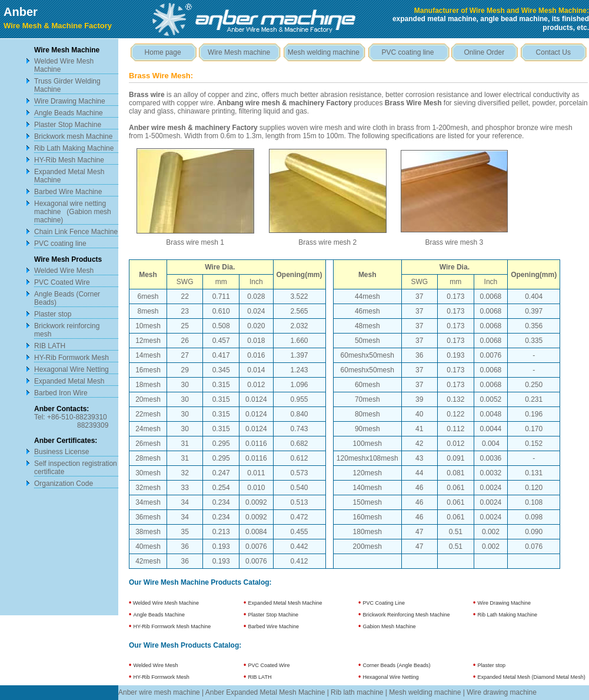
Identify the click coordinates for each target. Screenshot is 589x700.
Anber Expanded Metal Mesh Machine (265, 692)
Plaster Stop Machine (68, 125)
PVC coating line (60, 244)
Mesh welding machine (324, 52)
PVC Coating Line (384, 603)
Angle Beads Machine (69, 113)
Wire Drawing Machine (70, 101)
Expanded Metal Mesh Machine (285, 603)
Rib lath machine (357, 692)
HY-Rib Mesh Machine (69, 160)
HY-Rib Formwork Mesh (71, 358)
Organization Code (64, 484)
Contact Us (553, 52)
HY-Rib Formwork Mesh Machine (172, 626)
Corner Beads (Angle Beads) (397, 665)
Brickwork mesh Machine (73, 136)
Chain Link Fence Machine (76, 232)
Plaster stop (53, 314)
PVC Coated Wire (62, 282)
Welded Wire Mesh (64, 271)
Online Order (485, 52)
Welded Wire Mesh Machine (165, 603)
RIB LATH (50, 346)
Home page (163, 52)
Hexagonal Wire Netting (71, 369)
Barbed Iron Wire (61, 393)
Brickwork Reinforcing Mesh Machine (407, 615)
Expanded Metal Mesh (69, 381)
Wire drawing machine (502, 692)
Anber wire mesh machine (159, 692)
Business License (61, 452)
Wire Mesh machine (239, 52)
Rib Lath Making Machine (74, 148)
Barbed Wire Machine (68, 192)
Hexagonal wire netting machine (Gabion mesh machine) (73, 212)
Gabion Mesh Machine (390, 626)
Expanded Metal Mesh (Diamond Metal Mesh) (532, 677)
